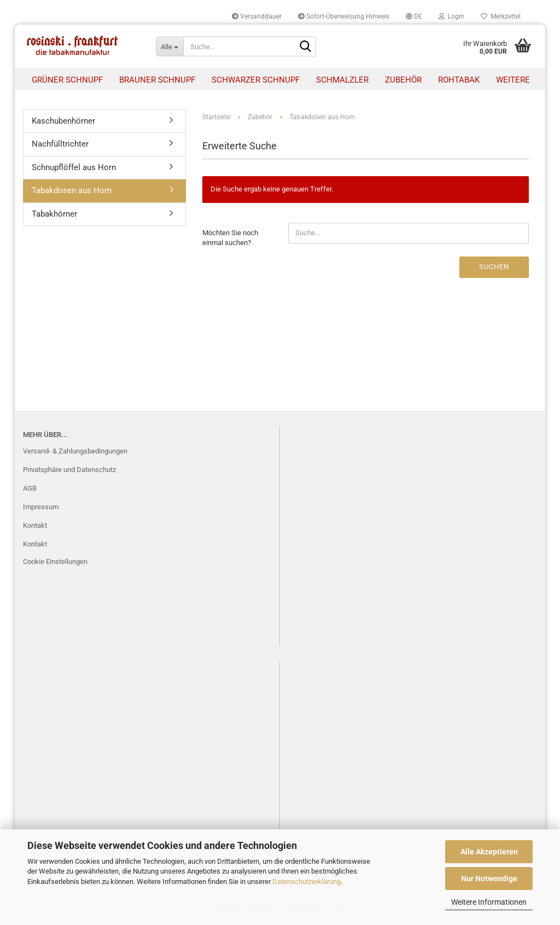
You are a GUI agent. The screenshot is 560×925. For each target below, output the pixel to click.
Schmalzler (342, 80)
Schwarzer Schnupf (256, 80)
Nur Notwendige (489, 879)
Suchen (494, 267)
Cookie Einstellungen (55, 562)
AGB (30, 488)
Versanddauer (257, 16)
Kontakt (35, 525)
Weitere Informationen (489, 902)
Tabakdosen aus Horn (72, 190)
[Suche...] (170, 46)
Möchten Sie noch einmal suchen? (230, 238)
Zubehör (403, 80)
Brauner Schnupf (157, 80)
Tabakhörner (54, 214)
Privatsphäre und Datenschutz (69, 470)
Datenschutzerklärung (307, 882)
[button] (414, 16)
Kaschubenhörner (63, 121)
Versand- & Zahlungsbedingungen (75, 451)
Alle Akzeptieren (489, 852)
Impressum (41, 507)
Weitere (513, 80)
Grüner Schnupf (67, 80)
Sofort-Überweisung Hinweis (344, 16)
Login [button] (451, 16)
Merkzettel (501, 16)
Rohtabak (459, 80)
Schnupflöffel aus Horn (74, 167)
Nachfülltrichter (60, 144)
